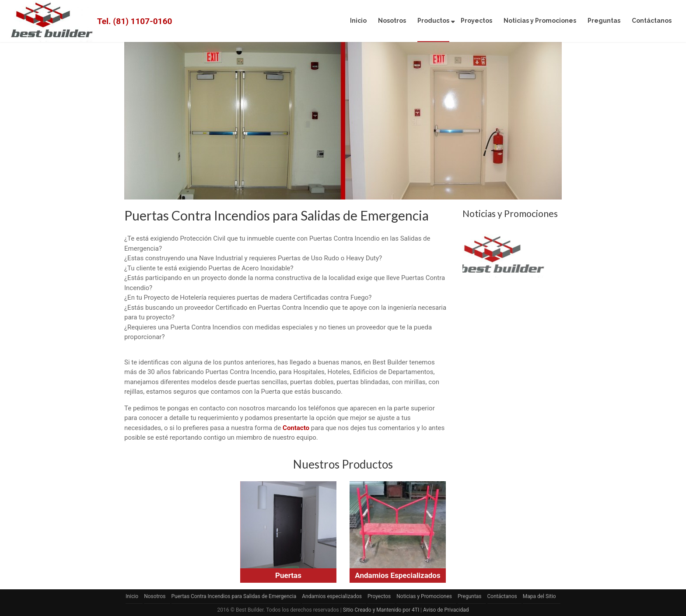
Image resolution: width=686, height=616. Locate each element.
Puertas (288, 575)
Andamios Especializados (397, 575)
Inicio (358, 21)
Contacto (296, 428)
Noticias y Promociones (540, 21)
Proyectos (476, 21)
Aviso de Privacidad (446, 610)
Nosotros (392, 21)
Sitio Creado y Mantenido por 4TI (381, 610)
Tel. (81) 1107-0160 (135, 21)
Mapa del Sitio (539, 596)
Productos (433, 21)
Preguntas (604, 21)
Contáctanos (652, 21)
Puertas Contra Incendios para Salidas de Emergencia (234, 596)
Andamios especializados (332, 596)
